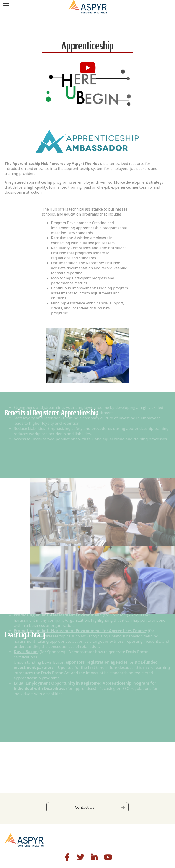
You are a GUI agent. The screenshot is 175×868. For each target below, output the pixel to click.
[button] (88, 68)
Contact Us (85, 807)
